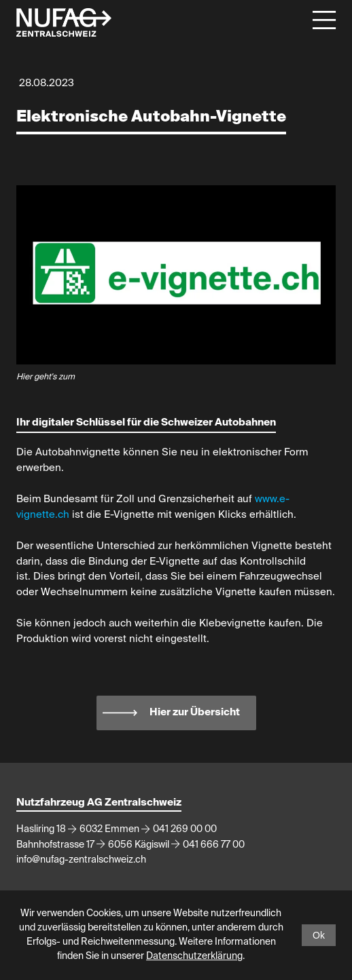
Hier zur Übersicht (195, 712)
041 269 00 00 (185, 829)
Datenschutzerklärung (194, 956)
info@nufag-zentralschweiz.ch (81, 860)
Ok (319, 935)
